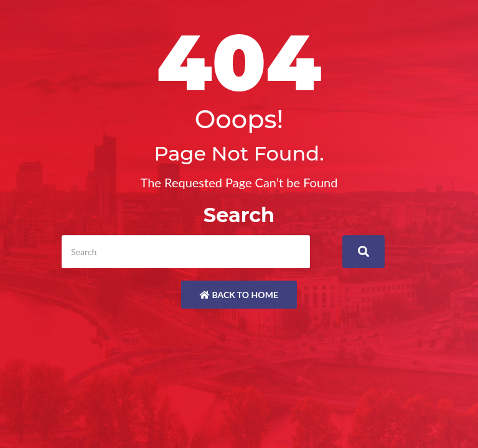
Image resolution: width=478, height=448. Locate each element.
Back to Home (239, 295)
